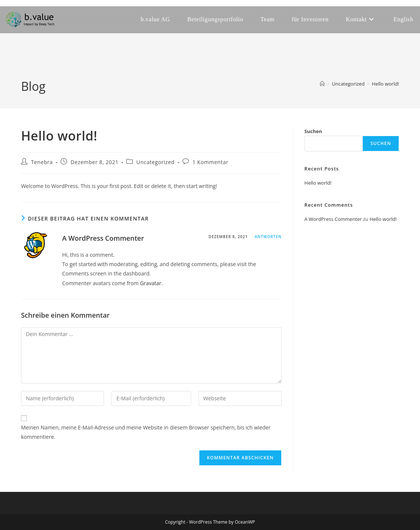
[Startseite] (322, 84)
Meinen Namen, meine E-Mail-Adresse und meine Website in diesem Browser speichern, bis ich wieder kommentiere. (146, 432)
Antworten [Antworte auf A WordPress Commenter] (268, 237)
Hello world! (385, 84)
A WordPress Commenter (103, 238)
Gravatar (151, 283)
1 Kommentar (211, 162)
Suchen (313, 131)
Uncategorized (156, 162)
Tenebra (42, 162)
